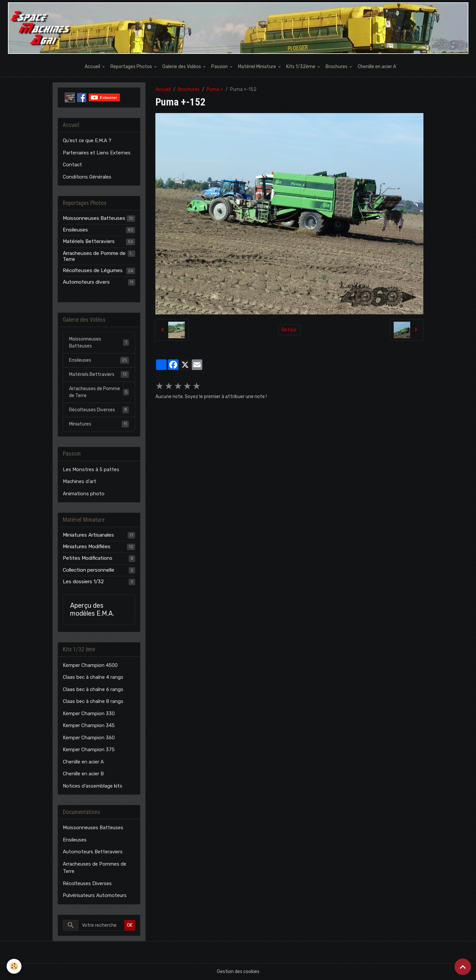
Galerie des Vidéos (182, 67)
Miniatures (99, 424)
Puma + (215, 89)
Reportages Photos (132, 67)
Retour (289, 330)
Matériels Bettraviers (99, 374)
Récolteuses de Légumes (93, 270)
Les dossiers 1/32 (83, 582)
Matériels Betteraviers (89, 241)
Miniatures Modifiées (87, 547)
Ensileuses (75, 230)
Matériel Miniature (258, 67)
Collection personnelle (89, 570)
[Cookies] (14, 966)
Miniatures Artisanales (88, 535)
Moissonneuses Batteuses (94, 218)
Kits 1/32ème (301, 67)
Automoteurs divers (86, 282)
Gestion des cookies (238, 972)
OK (130, 925)
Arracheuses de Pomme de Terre (94, 256)
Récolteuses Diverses (99, 410)
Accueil (93, 67)
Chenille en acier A (377, 67)
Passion (220, 67)
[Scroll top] (463, 967)
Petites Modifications (88, 558)
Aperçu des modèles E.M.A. (92, 610)
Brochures (337, 67)
